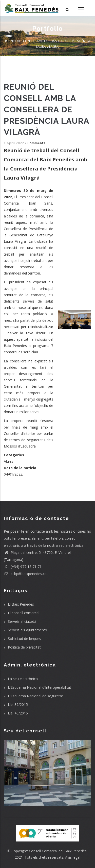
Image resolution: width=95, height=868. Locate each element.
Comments (36, 143)
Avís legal (73, 857)
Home (8, 35)
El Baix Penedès (21, 604)
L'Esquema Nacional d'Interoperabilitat (40, 687)
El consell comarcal (24, 613)
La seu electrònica (23, 679)
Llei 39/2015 (18, 704)
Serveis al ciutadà (22, 621)
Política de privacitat (24, 647)
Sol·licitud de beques (24, 639)
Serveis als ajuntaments (27, 630)
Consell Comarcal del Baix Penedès (58, 851)
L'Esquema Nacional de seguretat (35, 696)
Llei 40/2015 (18, 713)
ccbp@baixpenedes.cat (26, 574)
